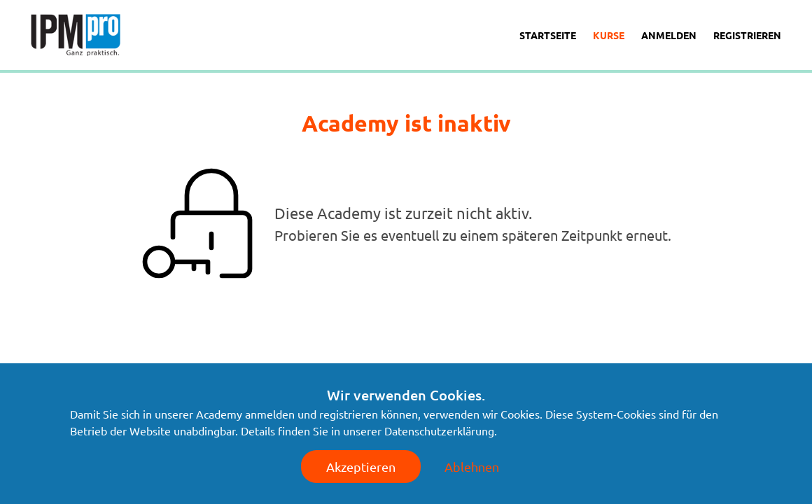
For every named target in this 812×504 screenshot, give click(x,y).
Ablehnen (472, 467)
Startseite (548, 35)
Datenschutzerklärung (439, 430)
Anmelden (669, 35)
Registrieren (747, 35)
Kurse (609, 35)
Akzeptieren (361, 467)
